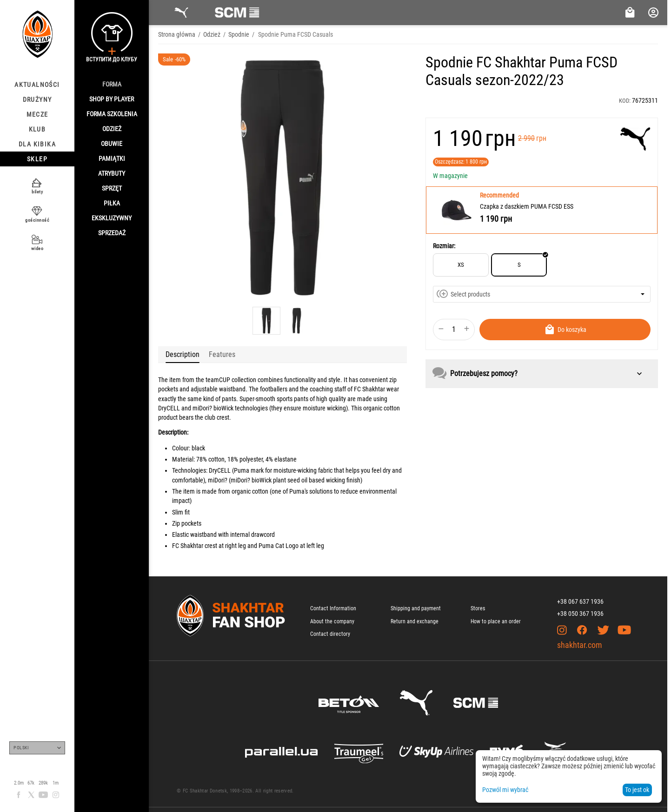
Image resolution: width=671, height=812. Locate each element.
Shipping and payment (416, 608)
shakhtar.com (580, 645)
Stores (478, 608)
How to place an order (496, 621)
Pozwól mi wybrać (505, 790)
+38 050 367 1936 (580, 614)
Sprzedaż (112, 233)
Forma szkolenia (112, 114)
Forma (112, 84)
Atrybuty (112, 173)
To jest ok (637, 790)
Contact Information (333, 608)
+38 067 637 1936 (580, 601)
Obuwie (112, 144)
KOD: (625, 101)
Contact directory (330, 634)
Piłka (112, 203)
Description (183, 354)
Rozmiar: (444, 246)
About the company (332, 621)
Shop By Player (112, 99)
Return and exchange (415, 621)
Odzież (112, 129)
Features (222, 354)
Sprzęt (112, 188)
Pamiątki (112, 158)
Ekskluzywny (112, 218)
